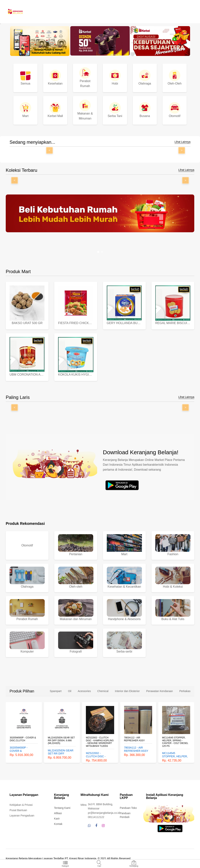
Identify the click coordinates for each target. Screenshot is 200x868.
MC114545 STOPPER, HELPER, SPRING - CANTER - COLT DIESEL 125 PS (175, 742)
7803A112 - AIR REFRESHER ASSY (134, 739)
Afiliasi (58, 813)
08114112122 (96, 817)
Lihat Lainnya (183, 142)
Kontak (58, 824)
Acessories (84, 691)
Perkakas (185, 691)
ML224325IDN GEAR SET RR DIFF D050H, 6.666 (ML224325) (61, 740)
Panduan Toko (128, 808)
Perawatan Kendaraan (159, 691)
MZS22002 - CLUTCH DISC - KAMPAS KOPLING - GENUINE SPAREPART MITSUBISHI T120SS (100, 742)
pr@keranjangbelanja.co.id (104, 813)
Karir (57, 819)
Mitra (84, 805)
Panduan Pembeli (125, 815)
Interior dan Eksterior (127, 691)
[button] (98, 252)
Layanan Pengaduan (22, 816)
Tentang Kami (62, 808)
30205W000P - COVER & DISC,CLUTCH (23, 739)
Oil (70, 691)
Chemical (103, 691)
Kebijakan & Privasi (21, 805)
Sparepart (56, 691)
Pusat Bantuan (18, 810)
